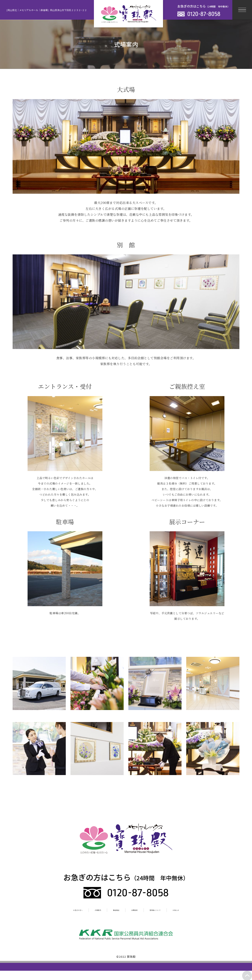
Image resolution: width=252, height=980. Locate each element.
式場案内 (85, 909)
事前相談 (111, 909)
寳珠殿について (169, 909)
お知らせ (200, 909)
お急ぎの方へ (55, 909)
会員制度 (137, 909)
